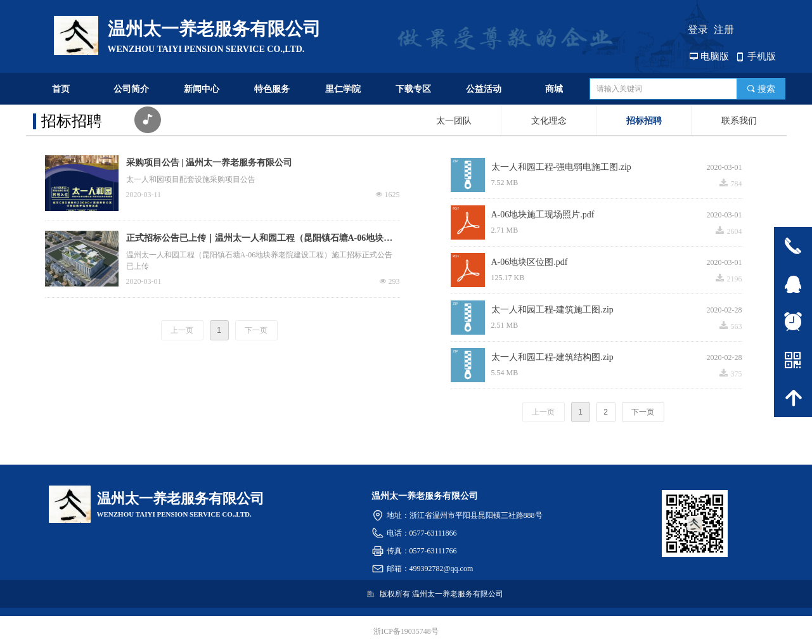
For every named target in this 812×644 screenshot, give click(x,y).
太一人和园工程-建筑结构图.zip (552, 357)
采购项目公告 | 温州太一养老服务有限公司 (209, 163)
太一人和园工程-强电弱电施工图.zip (561, 167)
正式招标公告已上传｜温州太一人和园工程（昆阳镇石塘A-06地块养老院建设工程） (260, 240)
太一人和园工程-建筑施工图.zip (552, 310)
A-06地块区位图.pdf (530, 262)
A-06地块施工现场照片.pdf (543, 215)
